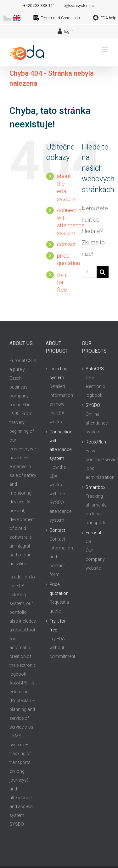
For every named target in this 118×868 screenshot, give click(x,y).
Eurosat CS (93, 537)
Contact (57, 530)
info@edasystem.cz (77, 6)
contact (66, 244)
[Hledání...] (89, 272)
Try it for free (58, 625)
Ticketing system (58, 373)
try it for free (62, 282)
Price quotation (59, 589)
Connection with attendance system (59, 445)
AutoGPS (95, 369)
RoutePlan (96, 442)
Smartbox (96, 487)
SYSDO (93, 405)
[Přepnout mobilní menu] (105, 50)
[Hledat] (103, 272)
